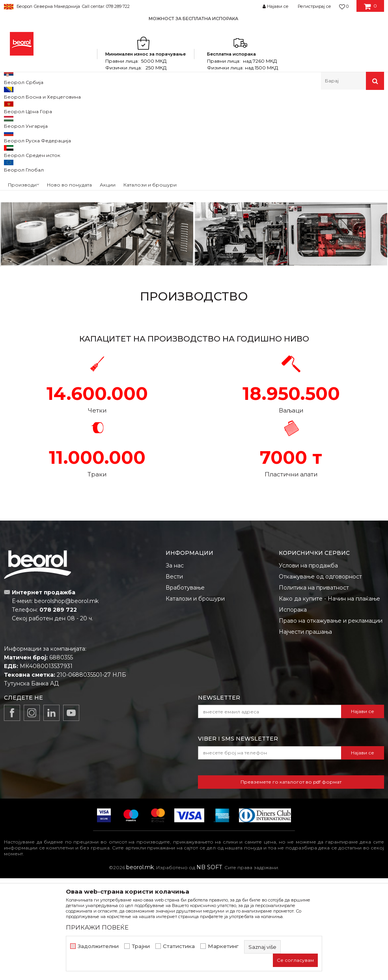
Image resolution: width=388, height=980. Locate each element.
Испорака (293, 711)
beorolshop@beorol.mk (66, 703)
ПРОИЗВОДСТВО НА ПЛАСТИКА (291, 298)
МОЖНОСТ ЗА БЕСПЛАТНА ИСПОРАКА (193, 19)
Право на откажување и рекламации (331, 722)
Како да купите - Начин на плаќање (329, 700)
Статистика (179, 946)
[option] (194, 18)
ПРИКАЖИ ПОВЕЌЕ (97, 927)
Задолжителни (98, 946)
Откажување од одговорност (320, 678)
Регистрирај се (314, 6)
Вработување (185, 689)
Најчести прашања (305, 734)
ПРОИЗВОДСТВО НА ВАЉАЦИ (291, 161)
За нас (175, 667)
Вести (174, 678)
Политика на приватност (314, 689)
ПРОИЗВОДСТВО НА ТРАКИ (97, 298)
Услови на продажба (308, 667)
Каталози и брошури (195, 700)
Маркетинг (223, 946)
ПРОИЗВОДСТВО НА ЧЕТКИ (97, 161)
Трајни (141, 946)
